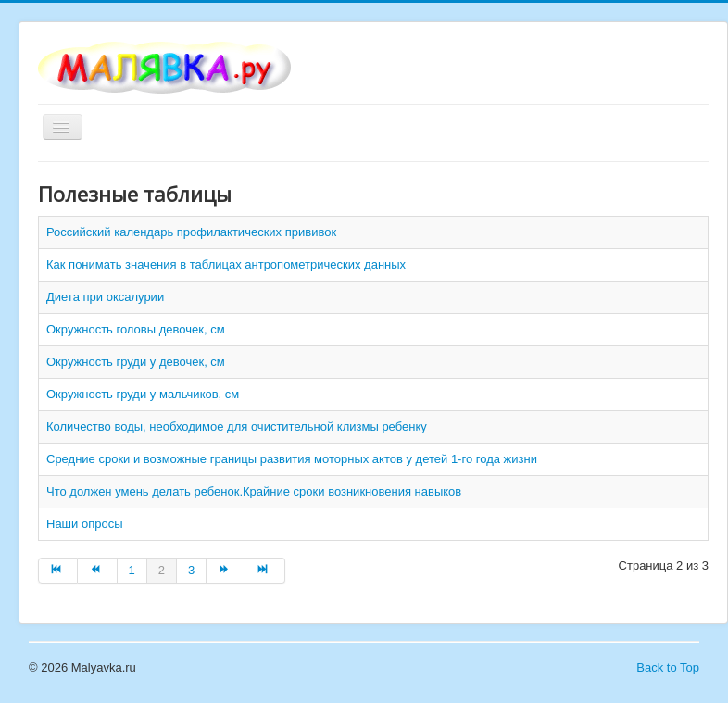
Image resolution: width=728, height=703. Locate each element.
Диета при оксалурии (105, 297)
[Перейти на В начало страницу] (58, 571)
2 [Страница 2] (162, 570)
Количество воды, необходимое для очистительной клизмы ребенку (237, 427)
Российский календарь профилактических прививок (191, 232)
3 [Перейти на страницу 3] (191, 570)
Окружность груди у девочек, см (136, 362)
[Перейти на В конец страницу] (265, 571)
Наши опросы (85, 524)
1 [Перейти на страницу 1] (132, 570)
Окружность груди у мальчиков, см (143, 394)
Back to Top (668, 667)
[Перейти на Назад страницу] (97, 571)
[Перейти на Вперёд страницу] (226, 571)
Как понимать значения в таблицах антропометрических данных (226, 264)
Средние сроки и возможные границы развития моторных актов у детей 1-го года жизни (292, 459)
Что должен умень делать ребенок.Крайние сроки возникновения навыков (254, 491)
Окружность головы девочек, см (136, 329)
